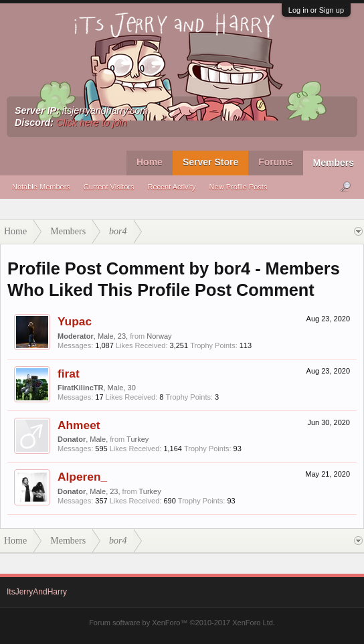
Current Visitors (109, 187)
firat (69, 374)
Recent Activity (171, 187)
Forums (275, 162)
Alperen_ (82, 477)
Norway (159, 336)
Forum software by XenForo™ (182, 623)
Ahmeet (79, 425)
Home (150, 162)
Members (334, 163)
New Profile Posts (239, 187)
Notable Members (41, 187)
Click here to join (92, 123)
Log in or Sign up (316, 10)
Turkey (138, 439)
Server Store (210, 162)
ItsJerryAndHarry (37, 592)
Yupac (75, 321)
